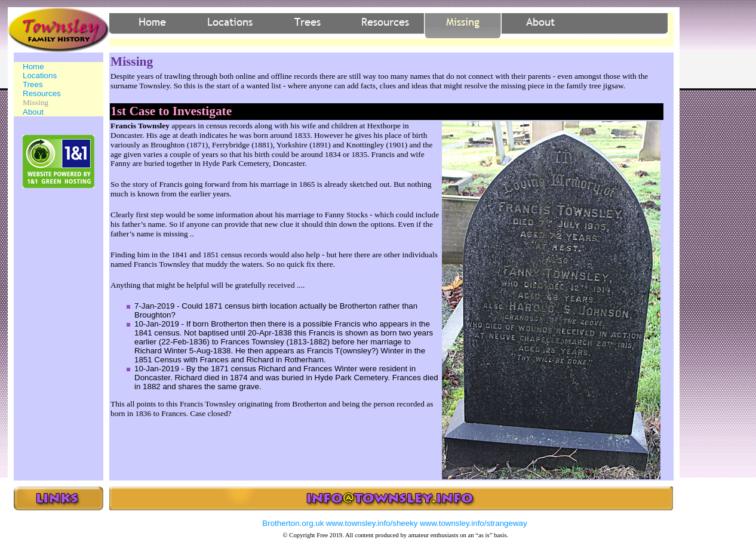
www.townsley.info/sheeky (372, 523)
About (33, 112)
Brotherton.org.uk (293, 523)
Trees (33, 84)
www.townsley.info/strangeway (474, 523)
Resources (42, 93)
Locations (40, 76)
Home (33, 67)
